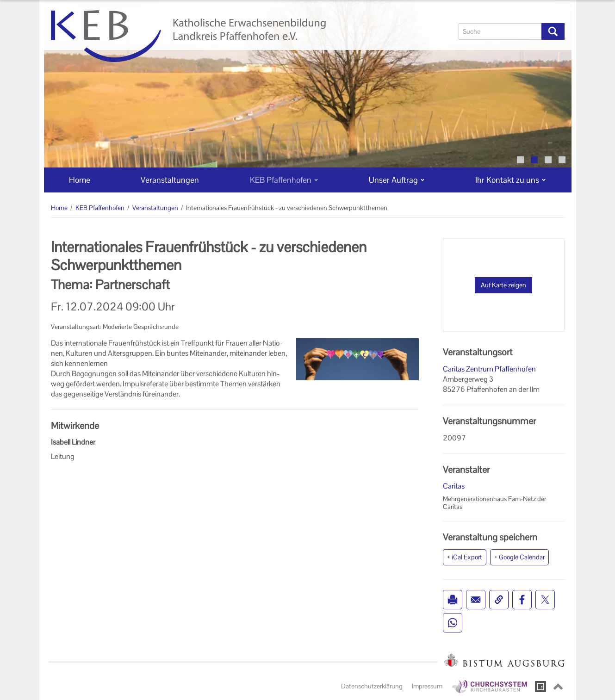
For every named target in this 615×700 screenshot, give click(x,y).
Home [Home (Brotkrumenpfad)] (59, 208)
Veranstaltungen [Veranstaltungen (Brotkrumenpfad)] (155, 208)
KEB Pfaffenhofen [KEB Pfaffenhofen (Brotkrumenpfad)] (100, 208)
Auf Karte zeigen (503, 285)
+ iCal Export (465, 557)
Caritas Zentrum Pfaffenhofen (489, 369)
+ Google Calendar (519, 557)
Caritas (454, 486)
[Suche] (500, 31)
